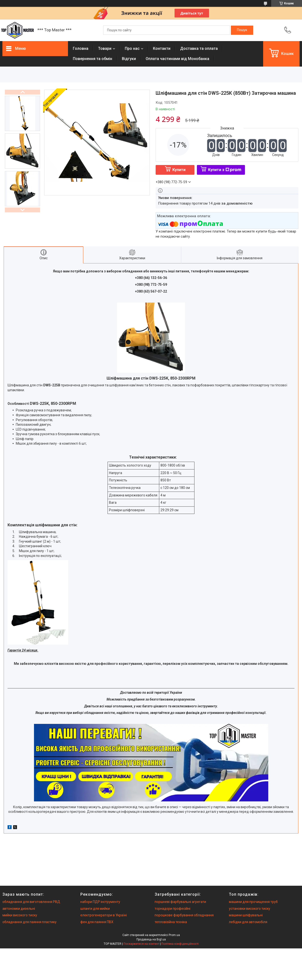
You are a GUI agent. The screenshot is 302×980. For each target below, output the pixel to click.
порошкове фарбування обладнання (184, 915)
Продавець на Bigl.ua (151, 939)
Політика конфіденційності (180, 944)
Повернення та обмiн (92, 59)
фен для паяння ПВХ (97, 922)
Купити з (225, 170)
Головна (81, 48)
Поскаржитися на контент (141, 944)
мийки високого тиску (20, 915)
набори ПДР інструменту (100, 902)
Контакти (162, 48)
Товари (105, 48)
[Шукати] (242, 30)
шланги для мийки (95, 909)
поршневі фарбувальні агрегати (180, 902)
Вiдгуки (129, 59)
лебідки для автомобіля (248, 922)
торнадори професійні (172, 909)
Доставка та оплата (199, 48)
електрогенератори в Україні (104, 915)
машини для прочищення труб (253, 902)
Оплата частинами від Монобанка (177, 59)
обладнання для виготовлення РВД (31, 902)
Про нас (132, 48)
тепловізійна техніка (171, 922)
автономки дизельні (19, 909)
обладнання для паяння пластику (29, 922)
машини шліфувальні (246, 915)
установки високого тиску (250, 909)
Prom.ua (174, 935)
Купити (179, 170)
